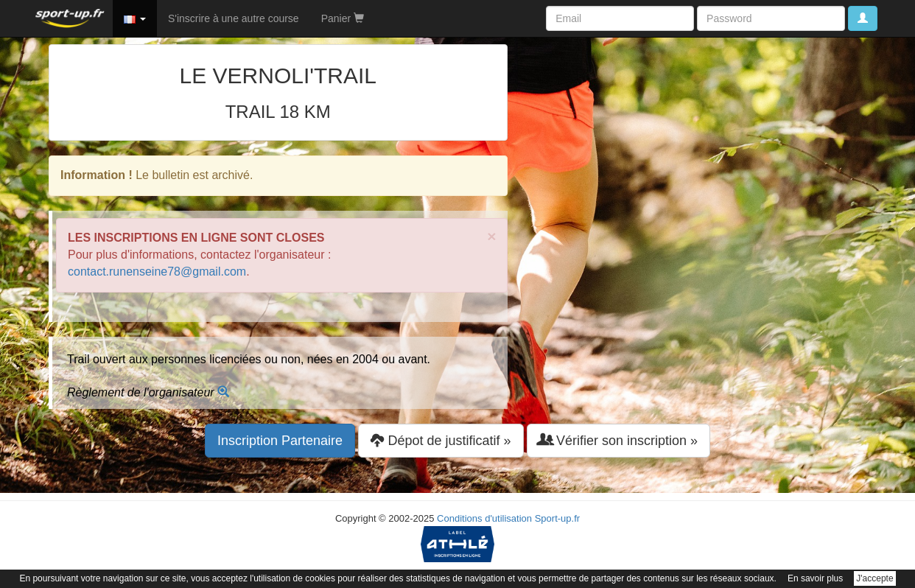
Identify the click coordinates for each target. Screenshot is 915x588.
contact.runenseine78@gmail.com (157, 272)
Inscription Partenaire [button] (280, 441)
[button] (135, 18)
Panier (343, 18)
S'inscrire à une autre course (234, 18)
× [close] (491, 236)
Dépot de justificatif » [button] (441, 440)
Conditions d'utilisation (484, 518)
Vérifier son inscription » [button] (618, 440)
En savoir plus (815, 578)
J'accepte (874, 578)
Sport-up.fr (557, 518)
